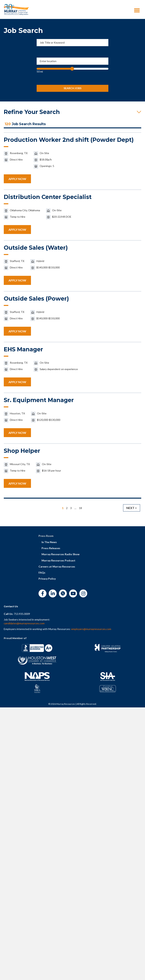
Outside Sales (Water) (36, 248)
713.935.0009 (22, 614)
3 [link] (71, 508)
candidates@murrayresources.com (24, 623)
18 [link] (80, 508)
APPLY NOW (17, 179)
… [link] (75, 508)
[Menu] (137, 10)
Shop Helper (22, 451)
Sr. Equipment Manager (39, 400)
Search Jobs (72, 88)
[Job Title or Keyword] (72, 43)
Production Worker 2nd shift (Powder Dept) (69, 140)
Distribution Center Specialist (48, 197)
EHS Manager (23, 349)
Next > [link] (132, 508)
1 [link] (63, 508)
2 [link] (67, 508)
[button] (72, 112)
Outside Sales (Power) (36, 299)
